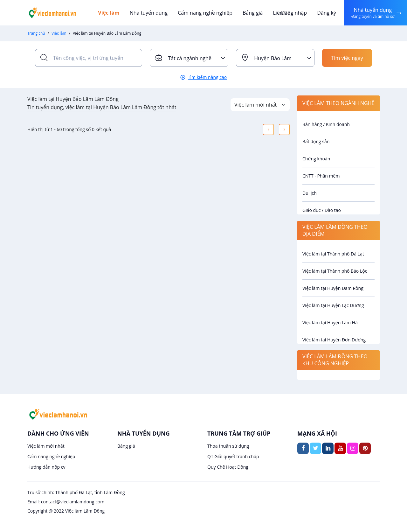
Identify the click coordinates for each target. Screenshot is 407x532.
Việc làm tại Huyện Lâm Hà (330, 322)
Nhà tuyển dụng (149, 13)
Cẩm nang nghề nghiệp (205, 13)
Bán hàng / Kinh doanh (326, 124)
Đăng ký (327, 13)
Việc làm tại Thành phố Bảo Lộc (335, 271)
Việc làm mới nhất (46, 446)
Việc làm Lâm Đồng (85, 511)
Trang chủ (36, 33)
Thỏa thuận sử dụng (228, 446)
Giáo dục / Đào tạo (322, 210)
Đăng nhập (294, 13)
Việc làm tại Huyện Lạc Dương (333, 305)
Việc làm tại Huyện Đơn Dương (334, 340)
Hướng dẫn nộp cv (46, 467)
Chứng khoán (316, 159)
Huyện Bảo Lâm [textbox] (273, 58)
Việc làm (109, 13)
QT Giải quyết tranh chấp (233, 456)
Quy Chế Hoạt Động (228, 467)
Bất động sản (316, 141)
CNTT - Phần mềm (321, 176)
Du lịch (310, 193)
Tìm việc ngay (347, 58)
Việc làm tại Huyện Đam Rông (333, 288)
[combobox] (189, 58)
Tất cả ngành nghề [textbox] (190, 58)
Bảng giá (253, 13)
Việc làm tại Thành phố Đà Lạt (333, 254)
